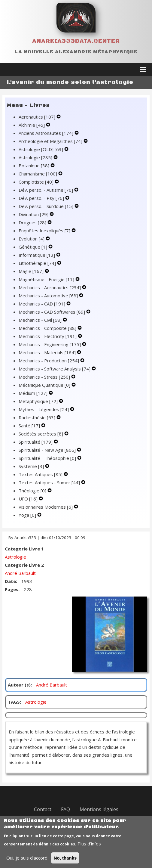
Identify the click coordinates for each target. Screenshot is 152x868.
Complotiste (37, 182)
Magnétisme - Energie (47, 279)
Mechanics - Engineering (50, 344)
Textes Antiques (41, 474)
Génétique (33, 247)
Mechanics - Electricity (48, 336)
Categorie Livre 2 (24, 565)
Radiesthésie (38, 417)
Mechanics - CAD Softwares (52, 312)
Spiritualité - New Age (48, 450)
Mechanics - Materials (48, 352)
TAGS (14, 702)
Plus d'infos (89, 849)
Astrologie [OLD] (41, 149)
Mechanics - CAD (43, 304)
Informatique (37, 255)
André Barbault (20, 573)
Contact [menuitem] (43, 809)
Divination (34, 214)
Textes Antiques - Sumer (50, 482)
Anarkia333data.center (76, 41)
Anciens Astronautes (47, 133)
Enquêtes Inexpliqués (45, 231)
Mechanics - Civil (41, 320)
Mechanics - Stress (45, 377)
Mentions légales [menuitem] (99, 809)
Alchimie (32, 125)
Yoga (28, 515)
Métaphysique (39, 401)
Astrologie (36, 157)
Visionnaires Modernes (46, 507)
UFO (29, 499)
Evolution (32, 239)
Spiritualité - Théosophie (48, 458)
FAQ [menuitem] (65, 809)
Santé (30, 426)
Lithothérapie (38, 263)
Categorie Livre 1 (24, 549)
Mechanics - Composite (48, 328)
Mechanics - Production (49, 361)
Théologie (33, 491)
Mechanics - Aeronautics (50, 287)
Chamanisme (38, 174)
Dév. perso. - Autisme (46, 190)
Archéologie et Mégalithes (51, 141)
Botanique (35, 166)
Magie (32, 271)
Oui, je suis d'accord (27, 863)
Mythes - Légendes (44, 409)
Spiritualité (36, 442)
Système (32, 466)
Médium (34, 393)
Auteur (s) (19, 685)
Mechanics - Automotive (49, 296)
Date (10, 581)
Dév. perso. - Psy (42, 198)
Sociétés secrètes (41, 434)
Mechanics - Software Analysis (55, 369)
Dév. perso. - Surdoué (47, 206)
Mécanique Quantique (45, 385)
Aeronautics (38, 117)
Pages (12, 589)
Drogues (33, 222)
